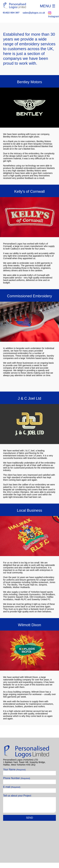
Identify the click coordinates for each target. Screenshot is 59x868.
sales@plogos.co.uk (34, 13)
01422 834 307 (11, 13)
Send (29, 818)
